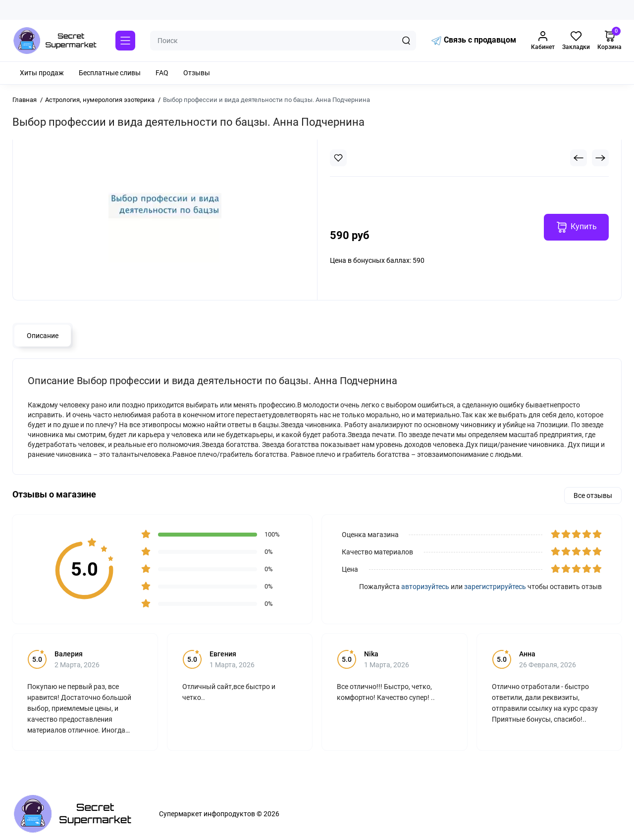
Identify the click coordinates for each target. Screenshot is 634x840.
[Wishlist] (338, 158)
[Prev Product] (579, 158)
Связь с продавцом (474, 41)
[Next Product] (600, 158)
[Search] (406, 41)
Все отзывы (593, 495)
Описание (43, 336)
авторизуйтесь (425, 587)
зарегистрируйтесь (495, 587)
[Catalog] (125, 41)
